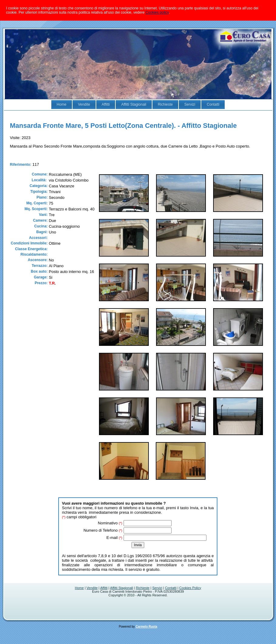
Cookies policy (157, 12)
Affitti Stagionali (122, 588)
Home (79, 588)
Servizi (157, 588)
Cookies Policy (190, 588)
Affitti (104, 588)
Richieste (143, 588)
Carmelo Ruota (147, 627)
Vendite (92, 588)
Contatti (171, 588)
